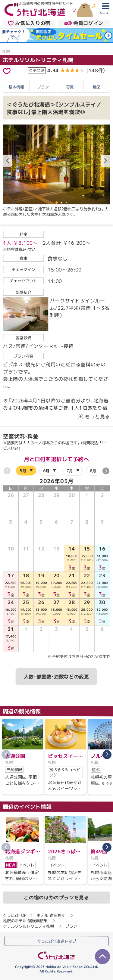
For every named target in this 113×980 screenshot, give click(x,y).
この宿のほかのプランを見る (56, 897)
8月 (93, 470)
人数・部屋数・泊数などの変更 (56, 677)
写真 (70, 87)
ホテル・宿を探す (51, 915)
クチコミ (37, 70)
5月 (23, 470)
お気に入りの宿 (29, 23)
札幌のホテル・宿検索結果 (25, 920)
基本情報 (16, 87)
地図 (97, 87)
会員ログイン (84, 23)
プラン (43, 87)
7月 (70, 470)
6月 (46, 470)
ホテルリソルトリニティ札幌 (38, 60)
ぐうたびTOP (15, 915)
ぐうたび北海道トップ (57, 941)
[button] (105, 161)
